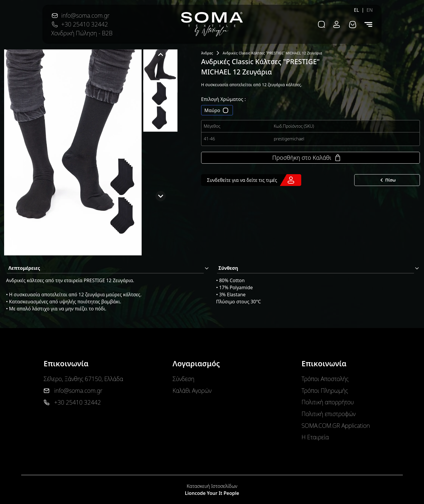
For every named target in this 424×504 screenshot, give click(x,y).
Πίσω (387, 180)
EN (370, 10)
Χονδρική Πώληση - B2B (82, 33)
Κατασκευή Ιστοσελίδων (212, 486)
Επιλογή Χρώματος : (223, 99)
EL (357, 10)
